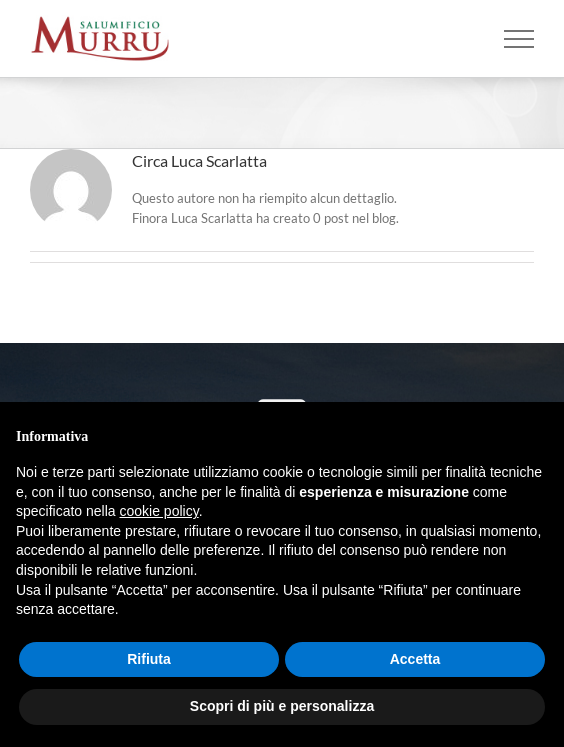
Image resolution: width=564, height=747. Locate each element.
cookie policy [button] (159, 511)
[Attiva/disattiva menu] (519, 39)
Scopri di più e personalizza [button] (282, 706)
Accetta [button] (415, 659)
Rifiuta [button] (149, 659)
